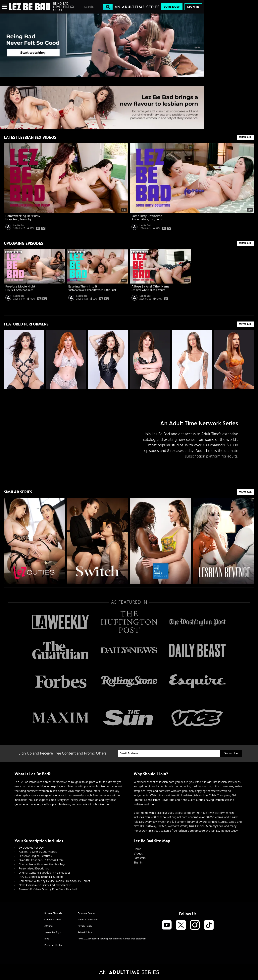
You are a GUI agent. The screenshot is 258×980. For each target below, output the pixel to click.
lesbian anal (141, 804)
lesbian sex (222, 800)
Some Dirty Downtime (147, 216)
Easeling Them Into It (83, 287)
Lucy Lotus (156, 220)
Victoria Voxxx (77, 290)
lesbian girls (190, 795)
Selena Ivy (26, 220)
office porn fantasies (57, 804)
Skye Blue (168, 800)
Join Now (172, 7)
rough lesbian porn (83, 782)
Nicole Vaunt (158, 290)
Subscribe (231, 753)
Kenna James (152, 800)
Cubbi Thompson (220, 795)
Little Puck (110, 290)
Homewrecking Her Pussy (23, 216)
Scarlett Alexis (140, 220)
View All (245, 138)
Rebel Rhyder (95, 290)
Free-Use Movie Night (20, 287)
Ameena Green (25, 290)
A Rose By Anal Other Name (150, 287)
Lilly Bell (10, 290)
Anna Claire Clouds (193, 800)
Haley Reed (12, 220)
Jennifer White (140, 290)
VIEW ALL (245, 324)
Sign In (193, 7)
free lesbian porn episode (188, 831)
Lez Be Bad (19, 225)
